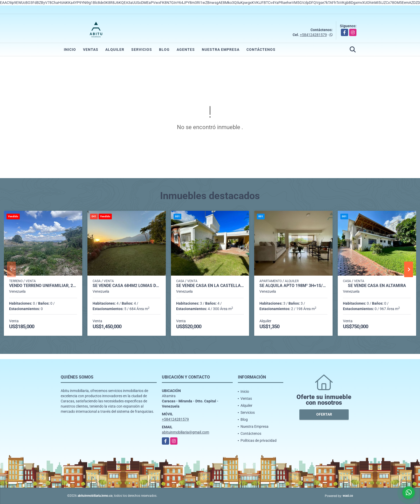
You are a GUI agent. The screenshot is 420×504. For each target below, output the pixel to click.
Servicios (142, 50)
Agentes (186, 50)
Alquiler (115, 50)
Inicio (70, 50)
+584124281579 (313, 35)
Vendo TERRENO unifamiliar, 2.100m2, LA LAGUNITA (43, 286)
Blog (164, 50)
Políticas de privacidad (259, 440)
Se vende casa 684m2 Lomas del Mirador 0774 (127, 286)
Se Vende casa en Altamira (377, 286)
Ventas (91, 50)
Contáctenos (261, 50)
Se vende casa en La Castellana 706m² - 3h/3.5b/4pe (210, 286)
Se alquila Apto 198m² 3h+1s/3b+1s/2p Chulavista (293, 286)
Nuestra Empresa (221, 50)
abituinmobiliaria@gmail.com (185, 432)
